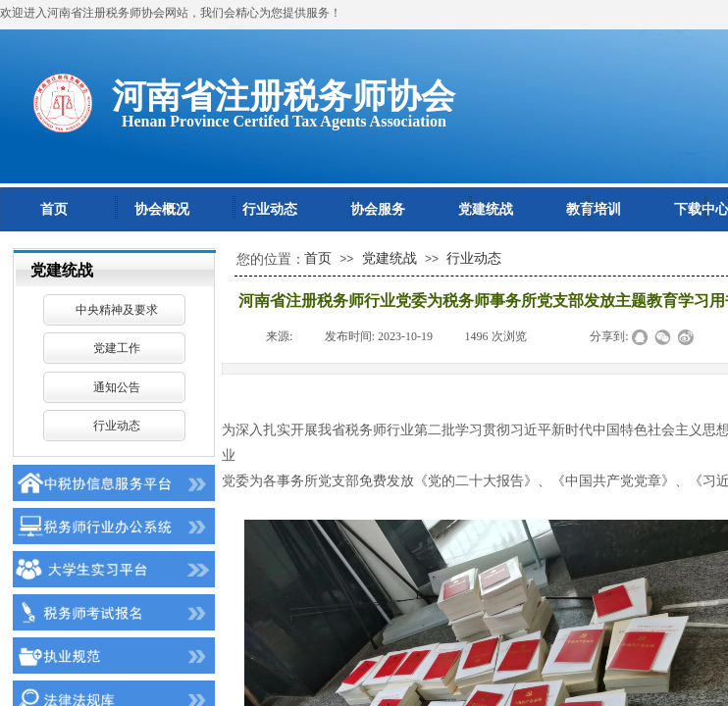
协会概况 (162, 209)
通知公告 (117, 387)
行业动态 (270, 209)
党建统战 (486, 209)
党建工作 (117, 348)
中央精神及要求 (117, 310)
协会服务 (378, 209)
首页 (54, 209)
